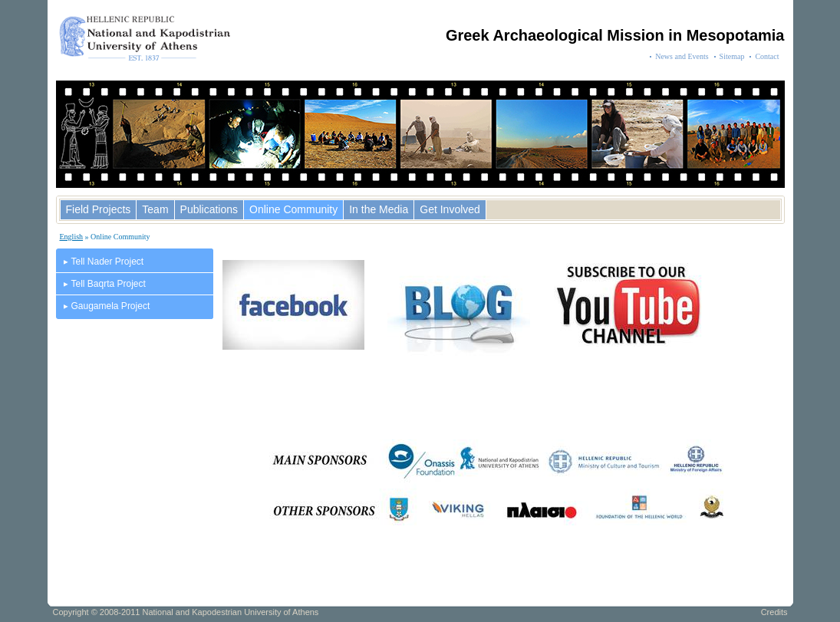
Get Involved (450, 209)
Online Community (293, 209)
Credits (774, 612)
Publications (209, 209)
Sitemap (732, 56)
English (72, 237)
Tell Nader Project (108, 262)
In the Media (379, 209)
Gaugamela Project (111, 306)
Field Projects (99, 209)
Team (155, 209)
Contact (767, 56)
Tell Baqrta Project (109, 284)
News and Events (682, 56)
